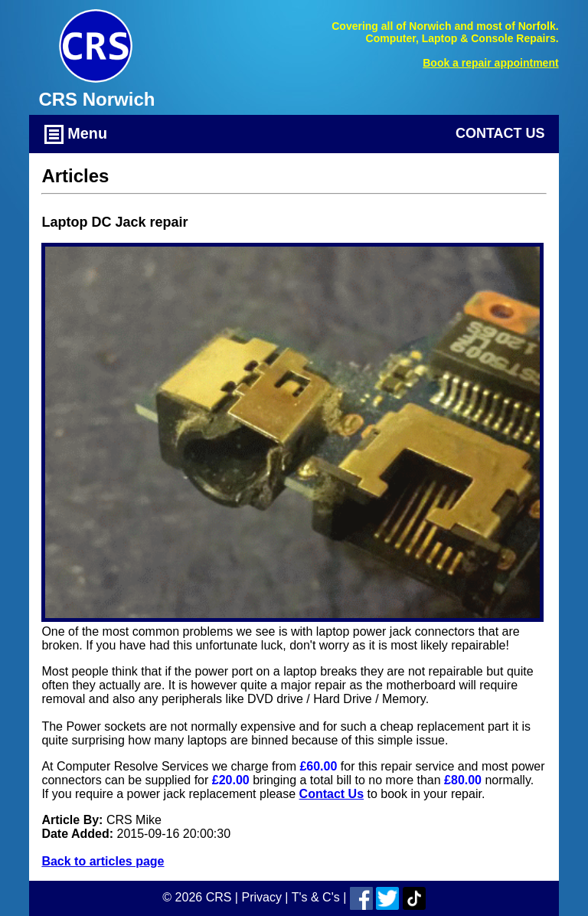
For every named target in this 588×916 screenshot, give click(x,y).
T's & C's (316, 897)
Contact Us (500, 133)
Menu (76, 134)
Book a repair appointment (490, 63)
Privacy (261, 897)
